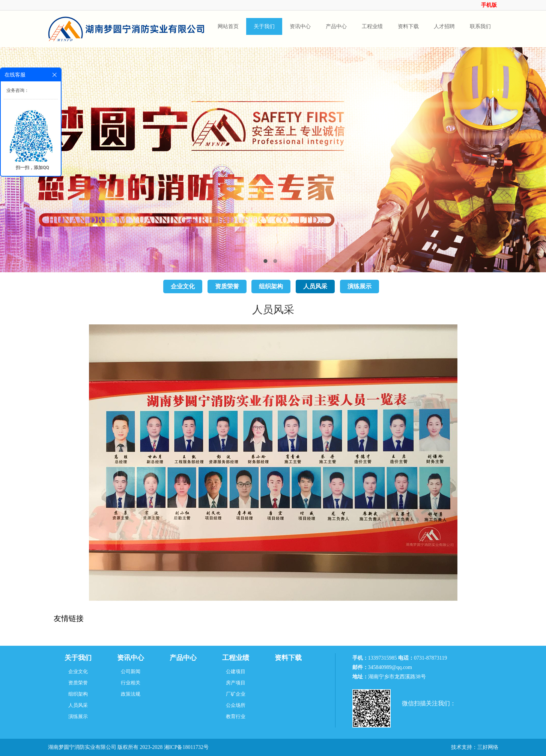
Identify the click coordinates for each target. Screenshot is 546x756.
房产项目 (236, 683)
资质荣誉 (227, 286)
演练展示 (359, 286)
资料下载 (288, 658)
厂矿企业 (236, 694)
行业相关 (131, 683)
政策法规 (131, 694)
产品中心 (183, 658)
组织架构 (271, 286)
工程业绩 (236, 658)
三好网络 (488, 747)
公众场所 (236, 705)
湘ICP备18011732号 (186, 747)
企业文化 (183, 286)
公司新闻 (131, 671)
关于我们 (78, 658)
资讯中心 (131, 658)
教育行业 (236, 716)
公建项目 (236, 671)
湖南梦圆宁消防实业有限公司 (82, 747)
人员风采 (315, 286)
